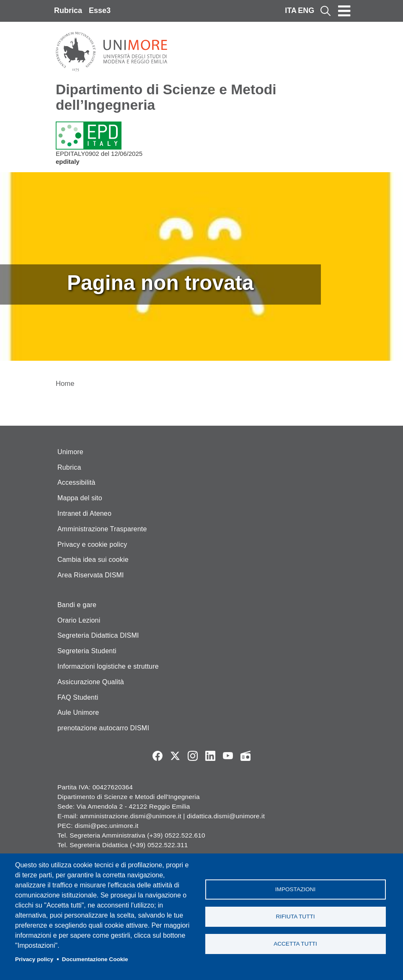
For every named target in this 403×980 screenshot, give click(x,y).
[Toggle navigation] (344, 11)
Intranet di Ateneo (84, 513)
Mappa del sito (80, 498)
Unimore (70, 452)
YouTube (228, 756)
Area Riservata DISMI (91, 575)
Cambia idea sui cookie (93, 560)
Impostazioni (295, 889)
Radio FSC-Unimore (245, 756)
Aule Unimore (78, 712)
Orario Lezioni (79, 620)
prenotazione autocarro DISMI (103, 728)
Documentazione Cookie (95, 959)
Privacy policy (34, 959)
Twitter (175, 756)
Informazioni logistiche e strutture (108, 666)
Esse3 (100, 10)
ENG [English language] (306, 10)
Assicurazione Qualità (91, 682)
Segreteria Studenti (87, 651)
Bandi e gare (77, 605)
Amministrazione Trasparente (102, 529)
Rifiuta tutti (295, 917)
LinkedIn (210, 756)
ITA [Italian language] (291, 10)
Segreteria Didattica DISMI (98, 635)
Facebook (158, 756)
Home (65, 384)
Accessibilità (76, 482)
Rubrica (68, 10)
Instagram (193, 756)
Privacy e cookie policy (92, 544)
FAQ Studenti (78, 697)
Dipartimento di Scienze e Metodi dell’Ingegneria (166, 97)
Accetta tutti (295, 944)
